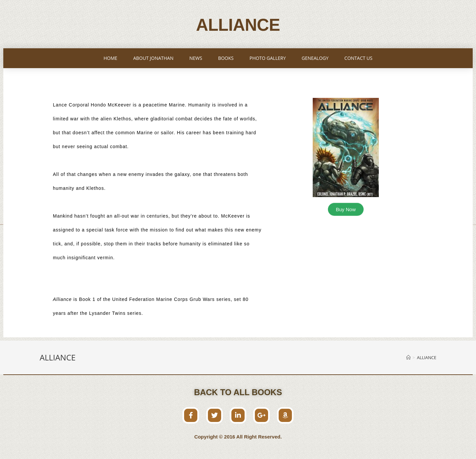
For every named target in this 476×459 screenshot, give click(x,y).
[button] (346, 209)
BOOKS (226, 58)
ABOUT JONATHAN (153, 58)
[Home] (408, 357)
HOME (110, 58)
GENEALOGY (315, 58)
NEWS (196, 58)
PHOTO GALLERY (268, 58)
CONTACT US (358, 58)
